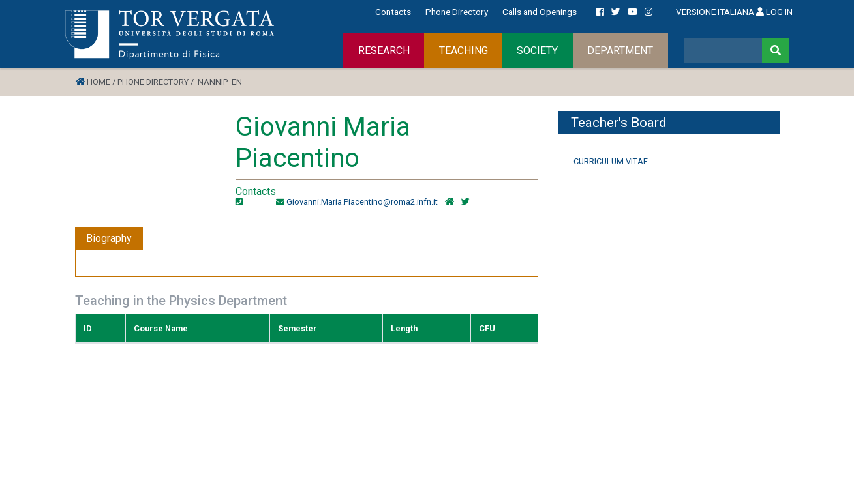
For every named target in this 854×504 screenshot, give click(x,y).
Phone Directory (457, 12)
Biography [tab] (109, 238)
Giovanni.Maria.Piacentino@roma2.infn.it (362, 202)
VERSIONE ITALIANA (715, 12)
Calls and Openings (540, 12)
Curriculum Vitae (611, 161)
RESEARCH (384, 51)
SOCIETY (537, 51)
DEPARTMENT (620, 51)
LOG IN (774, 12)
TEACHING (464, 51)
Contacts (393, 12)
